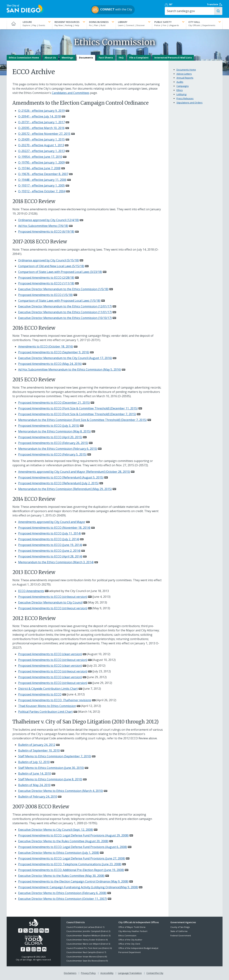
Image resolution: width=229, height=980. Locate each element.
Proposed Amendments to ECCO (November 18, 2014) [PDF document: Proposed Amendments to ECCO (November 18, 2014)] (54, 528)
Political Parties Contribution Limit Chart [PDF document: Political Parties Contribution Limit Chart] (45, 712)
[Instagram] (36, 931)
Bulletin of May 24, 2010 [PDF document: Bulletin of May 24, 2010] (34, 785)
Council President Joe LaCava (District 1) (85, 927)
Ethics (180, 90)
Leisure (37, 22)
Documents (86, 58)
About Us (50, 58)
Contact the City (155, 973)
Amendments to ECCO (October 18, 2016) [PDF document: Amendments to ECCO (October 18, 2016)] (46, 346)
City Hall (205, 22)
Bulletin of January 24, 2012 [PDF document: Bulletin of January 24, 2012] (37, 745)
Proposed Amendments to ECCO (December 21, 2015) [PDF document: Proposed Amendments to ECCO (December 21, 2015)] (54, 403)
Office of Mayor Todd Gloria (132, 927)
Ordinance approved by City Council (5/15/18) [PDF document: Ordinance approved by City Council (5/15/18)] (48, 260)
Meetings (67, 58)
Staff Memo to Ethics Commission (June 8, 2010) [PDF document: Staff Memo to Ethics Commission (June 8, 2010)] (50, 779)
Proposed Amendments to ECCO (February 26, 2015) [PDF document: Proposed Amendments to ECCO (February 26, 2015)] (53, 443)
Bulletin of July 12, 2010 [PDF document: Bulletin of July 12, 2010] (34, 762)
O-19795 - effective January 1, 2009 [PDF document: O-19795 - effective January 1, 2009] (41, 163)
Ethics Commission (127, 935)
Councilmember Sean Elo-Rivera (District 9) (87, 961)
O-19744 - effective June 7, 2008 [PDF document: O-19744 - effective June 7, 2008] (39, 168)
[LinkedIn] (47, 931)
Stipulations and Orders (190, 103)
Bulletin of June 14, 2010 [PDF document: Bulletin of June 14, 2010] (35, 773)
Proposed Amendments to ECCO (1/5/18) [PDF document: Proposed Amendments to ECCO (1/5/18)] (45, 295)
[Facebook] (20, 931)
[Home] (14, 24)
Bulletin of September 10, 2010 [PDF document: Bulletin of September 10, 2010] (39, 750)
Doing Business (102, 22)
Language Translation (130, 973)
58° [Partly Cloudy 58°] (172, 4)
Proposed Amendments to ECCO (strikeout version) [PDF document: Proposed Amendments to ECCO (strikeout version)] (53, 597)
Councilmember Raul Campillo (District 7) (86, 952)
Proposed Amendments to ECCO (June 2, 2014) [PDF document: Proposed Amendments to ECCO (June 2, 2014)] (49, 551)
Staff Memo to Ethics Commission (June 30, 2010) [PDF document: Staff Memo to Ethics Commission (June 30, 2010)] (51, 768)
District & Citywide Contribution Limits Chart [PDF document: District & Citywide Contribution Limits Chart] (48, 689)
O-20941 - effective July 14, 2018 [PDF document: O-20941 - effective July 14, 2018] (39, 117)
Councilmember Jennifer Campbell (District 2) (88, 931)
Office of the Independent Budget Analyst (138, 948)
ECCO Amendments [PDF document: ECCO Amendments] (31, 591)
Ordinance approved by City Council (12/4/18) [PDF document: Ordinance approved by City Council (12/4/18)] (48, 220)
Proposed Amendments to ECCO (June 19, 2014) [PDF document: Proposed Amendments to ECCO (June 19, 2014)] (50, 545)
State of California (179, 931)
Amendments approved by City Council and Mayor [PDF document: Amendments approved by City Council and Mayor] (52, 522)
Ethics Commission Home (24, 58)
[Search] (191, 11)
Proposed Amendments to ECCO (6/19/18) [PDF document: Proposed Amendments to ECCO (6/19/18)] (46, 232)
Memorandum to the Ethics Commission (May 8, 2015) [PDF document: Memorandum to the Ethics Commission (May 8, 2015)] (54, 431)
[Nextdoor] (42, 931)
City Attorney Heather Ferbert (133, 931)
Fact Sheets (106, 58)
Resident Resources (70, 22)
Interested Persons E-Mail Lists (173, 58)
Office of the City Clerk (129, 944)
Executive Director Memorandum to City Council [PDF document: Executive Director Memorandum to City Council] (50, 602)
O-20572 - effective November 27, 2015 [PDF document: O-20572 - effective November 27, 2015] (44, 134)
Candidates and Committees (71, 93)
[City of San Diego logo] (25, 9)
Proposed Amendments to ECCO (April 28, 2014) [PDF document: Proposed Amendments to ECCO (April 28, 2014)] (50, 557)
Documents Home (186, 70)
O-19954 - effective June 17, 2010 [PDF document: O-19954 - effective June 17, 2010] (40, 157)
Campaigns (183, 86)
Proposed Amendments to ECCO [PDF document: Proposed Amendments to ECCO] (40, 695)
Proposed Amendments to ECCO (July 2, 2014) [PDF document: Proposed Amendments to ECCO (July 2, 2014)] (49, 539)
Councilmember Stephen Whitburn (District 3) (88, 935)
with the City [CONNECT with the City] (114, 10)
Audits (180, 82)
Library (135, 22)
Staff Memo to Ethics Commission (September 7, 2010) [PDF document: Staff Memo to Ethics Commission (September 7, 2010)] (55, 756)
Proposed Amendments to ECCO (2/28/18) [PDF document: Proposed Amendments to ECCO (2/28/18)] (46, 278)
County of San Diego (180, 927)
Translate (215, 4)
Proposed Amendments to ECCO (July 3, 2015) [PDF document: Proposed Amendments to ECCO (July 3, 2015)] (49, 426)
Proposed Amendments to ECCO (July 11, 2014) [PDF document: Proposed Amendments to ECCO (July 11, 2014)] (49, 534)
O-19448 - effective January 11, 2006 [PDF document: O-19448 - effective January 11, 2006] (42, 180)
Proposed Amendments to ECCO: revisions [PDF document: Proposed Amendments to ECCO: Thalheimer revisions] (55, 700)
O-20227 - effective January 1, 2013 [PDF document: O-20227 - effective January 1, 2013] (41, 151)
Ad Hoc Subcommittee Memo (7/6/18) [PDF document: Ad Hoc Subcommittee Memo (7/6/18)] (43, 226)
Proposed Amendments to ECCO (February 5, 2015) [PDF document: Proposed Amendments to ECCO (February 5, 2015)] (52, 454)
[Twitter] (26, 931)
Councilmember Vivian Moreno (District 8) (87, 957)
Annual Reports (185, 78)
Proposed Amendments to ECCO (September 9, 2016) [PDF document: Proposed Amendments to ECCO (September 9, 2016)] (54, 352)
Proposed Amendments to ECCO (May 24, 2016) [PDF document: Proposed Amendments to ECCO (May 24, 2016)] (50, 364)
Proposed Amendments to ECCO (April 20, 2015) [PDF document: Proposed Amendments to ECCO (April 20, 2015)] (50, 437)
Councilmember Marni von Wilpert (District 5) (88, 944)
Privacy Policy (88, 973)
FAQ (121, 58)
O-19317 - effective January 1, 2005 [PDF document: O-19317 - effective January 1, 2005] (41, 186)
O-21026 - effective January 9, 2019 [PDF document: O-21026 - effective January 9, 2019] (41, 111)
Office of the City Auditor (130, 940)
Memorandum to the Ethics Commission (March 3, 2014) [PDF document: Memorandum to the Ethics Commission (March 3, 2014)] (56, 562)
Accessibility (107, 973)
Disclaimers (70, 973)
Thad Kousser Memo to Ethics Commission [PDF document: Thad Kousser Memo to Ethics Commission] (47, 706)
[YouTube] (31, 931)
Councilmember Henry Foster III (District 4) (87, 940)
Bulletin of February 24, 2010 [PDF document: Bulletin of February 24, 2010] (38, 797)
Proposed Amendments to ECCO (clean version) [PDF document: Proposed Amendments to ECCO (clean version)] (50, 654)
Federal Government (181, 935)
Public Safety (170, 22)
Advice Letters (184, 74)
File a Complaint (139, 58)
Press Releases (185, 99)
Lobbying (181, 94)
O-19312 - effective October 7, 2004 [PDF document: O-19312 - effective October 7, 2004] (42, 191)
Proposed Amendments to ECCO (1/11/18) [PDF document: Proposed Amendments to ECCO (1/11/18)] (46, 283)
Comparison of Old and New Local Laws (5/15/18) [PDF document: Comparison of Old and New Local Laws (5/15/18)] (51, 266)
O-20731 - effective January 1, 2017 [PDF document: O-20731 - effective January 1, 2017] (41, 122)
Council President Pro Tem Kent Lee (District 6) (89, 948)
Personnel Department (130, 952)
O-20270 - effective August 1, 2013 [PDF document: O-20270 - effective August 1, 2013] (41, 145)
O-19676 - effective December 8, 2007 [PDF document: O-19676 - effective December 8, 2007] (43, 174)
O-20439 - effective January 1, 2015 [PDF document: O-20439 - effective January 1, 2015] (41, 140)
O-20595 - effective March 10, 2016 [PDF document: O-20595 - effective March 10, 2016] (41, 128)
